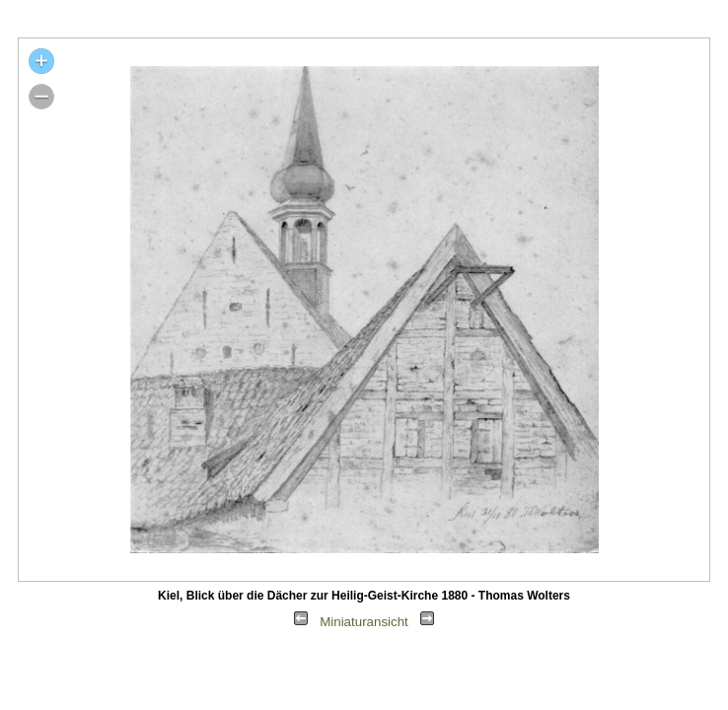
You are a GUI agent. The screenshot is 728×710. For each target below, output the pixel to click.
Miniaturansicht (364, 622)
